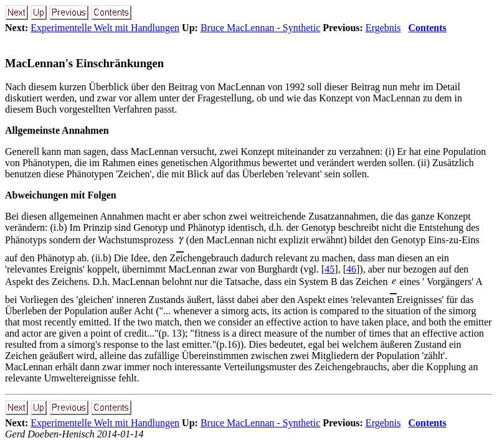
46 (351, 269)
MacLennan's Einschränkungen (84, 63)
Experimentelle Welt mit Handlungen (105, 28)
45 (329, 269)
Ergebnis (383, 28)
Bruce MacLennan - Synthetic (260, 28)
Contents (427, 28)
